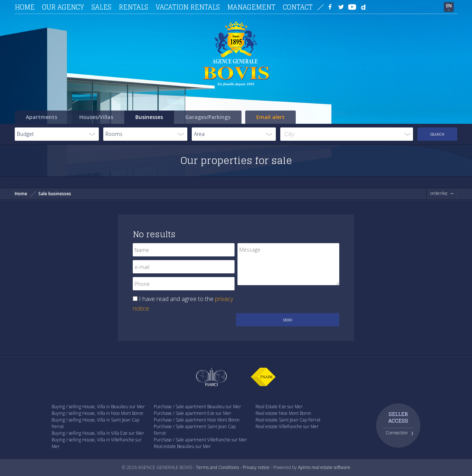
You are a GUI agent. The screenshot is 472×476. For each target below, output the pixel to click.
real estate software (331, 467)
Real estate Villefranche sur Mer (287, 426)
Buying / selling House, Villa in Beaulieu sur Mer (98, 407)
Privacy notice (256, 467)
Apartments (41, 117)
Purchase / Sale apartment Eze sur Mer (192, 413)
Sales (101, 7)
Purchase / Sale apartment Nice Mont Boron (197, 420)
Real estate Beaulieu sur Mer (182, 446)
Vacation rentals (188, 7)
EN (449, 6)
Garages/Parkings (208, 117)
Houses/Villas (96, 117)
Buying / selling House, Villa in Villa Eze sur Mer (98, 433)
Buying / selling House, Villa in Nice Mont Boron (98, 413)
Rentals (133, 7)
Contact (298, 7)
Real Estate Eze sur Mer (279, 407)
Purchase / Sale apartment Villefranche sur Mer (200, 440)
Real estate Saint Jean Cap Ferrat (288, 420)
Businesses (149, 117)
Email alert (270, 117)
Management (251, 7)
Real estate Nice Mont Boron (283, 413)
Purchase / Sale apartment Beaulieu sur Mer (197, 407)
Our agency (63, 7)
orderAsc (439, 193)
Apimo (304, 467)
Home (25, 7)
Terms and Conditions (217, 467)
